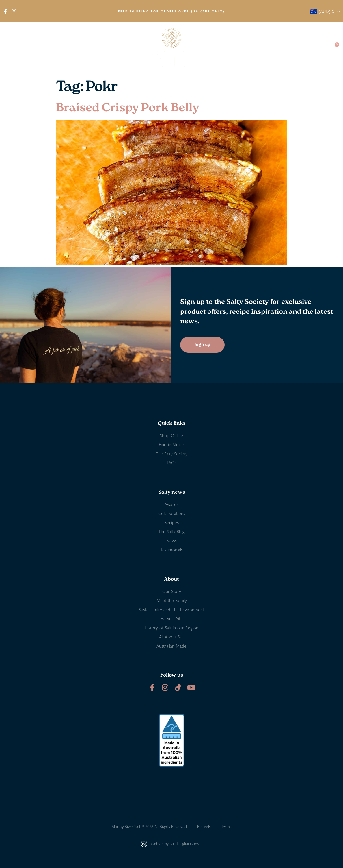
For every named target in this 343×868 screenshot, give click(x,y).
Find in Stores (71, 49)
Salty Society (283, 49)
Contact (314, 49)
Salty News (247, 49)
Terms (226, 827)
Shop (40, 49)
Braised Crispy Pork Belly (128, 108)
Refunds (204, 827)
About (14, 49)
